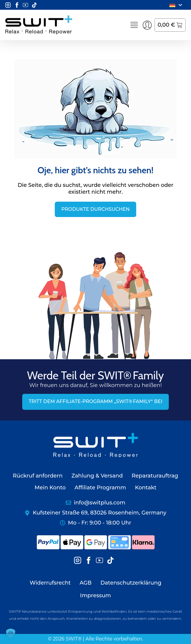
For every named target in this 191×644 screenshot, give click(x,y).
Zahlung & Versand (97, 476)
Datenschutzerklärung (131, 583)
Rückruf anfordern (38, 476)
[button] (11, 633)
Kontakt (146, 488)
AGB (86, 583)
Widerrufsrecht (50, 583)
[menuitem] (177, 5)
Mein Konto (50, 488)
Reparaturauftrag (155, 476)
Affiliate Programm (100, 488)
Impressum (95, 596)
